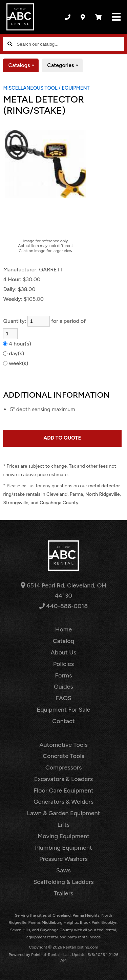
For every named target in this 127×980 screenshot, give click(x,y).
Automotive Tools (63, 745)
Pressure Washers (63, 859)
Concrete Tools (63, 756)
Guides (63, 687)
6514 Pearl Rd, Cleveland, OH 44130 (63, 591)
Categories (65, 65)
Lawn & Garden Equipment (63, 813)
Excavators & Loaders (63, 779)
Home (63, 629)
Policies (64, 664)
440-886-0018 (63, 606)
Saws (63, 870)
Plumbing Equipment (63, 848)
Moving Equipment (63, 836)
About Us (64, 652)
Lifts (64, 825)
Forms (63, 675)
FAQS (63, 698)
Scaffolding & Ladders (63, 882)
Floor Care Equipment (63, 790)
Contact (63, 721)
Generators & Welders (63, 802)
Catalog (64, 641)
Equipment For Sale (64, 710)
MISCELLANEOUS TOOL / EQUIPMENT (46, 88)
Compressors (64, 767)
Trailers (64, 893)
